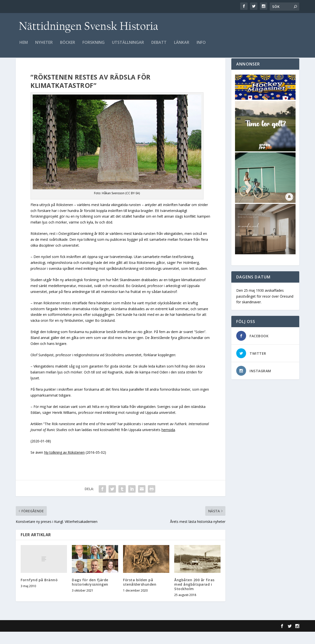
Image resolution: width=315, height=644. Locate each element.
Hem (24, 46)
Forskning (94, 46)
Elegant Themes (50, 638)
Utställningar (128, 46)
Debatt (159, 46)
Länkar (182, 46)
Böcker (68, 46)
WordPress (96, 638)
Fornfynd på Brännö (39, 592)
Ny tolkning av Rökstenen (64, 465)
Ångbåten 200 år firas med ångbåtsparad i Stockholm (194, 597)
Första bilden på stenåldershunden (140, 594)
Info (201, 46)
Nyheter (44, 46)
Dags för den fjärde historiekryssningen (90, 594)
